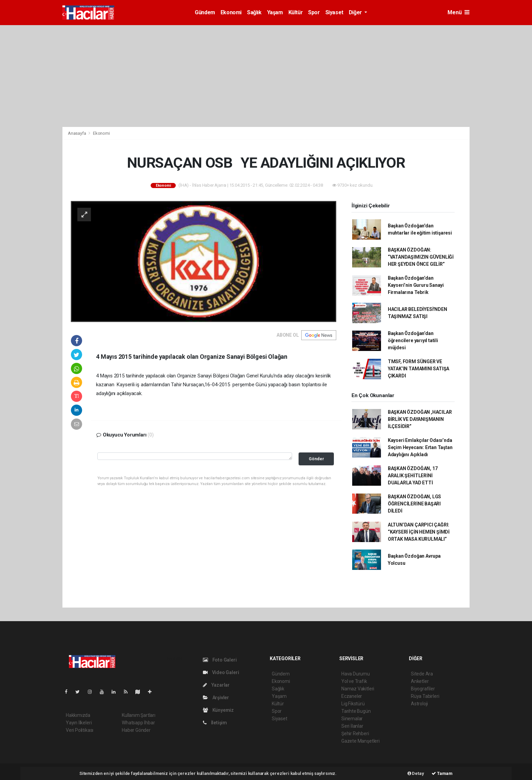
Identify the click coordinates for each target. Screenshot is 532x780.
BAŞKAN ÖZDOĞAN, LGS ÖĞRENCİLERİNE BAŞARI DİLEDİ (414, 504)
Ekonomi (231, 12)
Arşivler (216, 698)
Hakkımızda (78, 715)
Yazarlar (216, 685)
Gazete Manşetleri (360, 741)
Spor (314, 12)
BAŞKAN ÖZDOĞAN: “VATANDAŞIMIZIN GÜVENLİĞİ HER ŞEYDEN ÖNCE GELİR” (421, 257)
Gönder (316, 459)
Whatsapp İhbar (138, 723)
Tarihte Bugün (356, 711)
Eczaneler (352, 696)
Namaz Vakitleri (358, 689)
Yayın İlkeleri (79, 723)
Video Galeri (221, 672)
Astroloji (419, 704)
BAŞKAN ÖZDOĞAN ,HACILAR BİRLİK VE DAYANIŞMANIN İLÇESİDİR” (420, 419)
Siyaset (334, 12)
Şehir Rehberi (355, 733)
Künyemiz (218, 710)
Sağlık (254, 12)
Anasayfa (77, 133)
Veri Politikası (80, 730)
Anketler (420, 681)
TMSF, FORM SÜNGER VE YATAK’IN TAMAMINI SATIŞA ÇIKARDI (419, 369)
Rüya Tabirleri (425, 696)
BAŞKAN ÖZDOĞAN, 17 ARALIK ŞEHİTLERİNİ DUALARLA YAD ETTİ (413, 476)
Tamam (442, 773)
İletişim (215, 723)
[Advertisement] (266, 76)
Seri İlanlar (352, 726)
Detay (416, 773)
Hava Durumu (356, 674)
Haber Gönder (136, 730)
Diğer (356, 12)
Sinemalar (352, 719)
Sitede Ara (422, 674)
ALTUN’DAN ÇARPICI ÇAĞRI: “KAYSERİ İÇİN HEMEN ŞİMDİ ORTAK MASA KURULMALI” (419, 532)
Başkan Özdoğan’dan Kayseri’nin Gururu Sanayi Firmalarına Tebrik (416, 285)
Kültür (296, 12)
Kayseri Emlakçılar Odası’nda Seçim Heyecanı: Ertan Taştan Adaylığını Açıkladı (420, 447)
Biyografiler (423, 689)
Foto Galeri (220, 660)
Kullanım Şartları (139, 715)
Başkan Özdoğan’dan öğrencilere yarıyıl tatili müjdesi (413, 340)
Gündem (205, 12)
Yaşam (275, 12)
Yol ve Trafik (354, 681)
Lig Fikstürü (353, 704)
